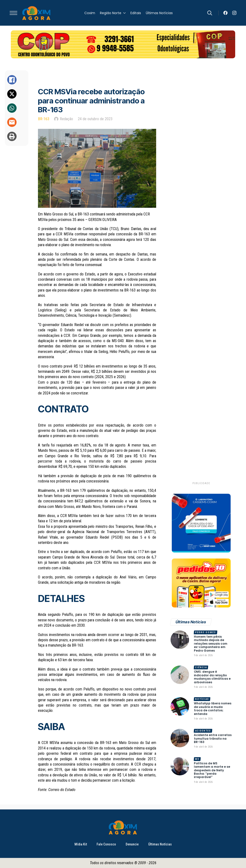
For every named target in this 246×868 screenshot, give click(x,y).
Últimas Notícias (159, 13)
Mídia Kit (81, 844)
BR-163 (44, 119)
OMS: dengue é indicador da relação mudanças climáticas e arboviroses (212, 677)
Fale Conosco (106, 844)
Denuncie (132, 844)
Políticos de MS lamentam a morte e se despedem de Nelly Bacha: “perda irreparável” (212, 770)
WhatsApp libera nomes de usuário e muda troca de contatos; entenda (213, 709)
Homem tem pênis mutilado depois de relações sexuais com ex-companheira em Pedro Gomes (211, 644)
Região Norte (111, 13)
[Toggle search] (210, 13)
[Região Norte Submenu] (123, 13)
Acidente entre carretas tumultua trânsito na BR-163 (213, 739)
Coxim (90, 13)
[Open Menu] (13, 13)
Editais (136, 13)
